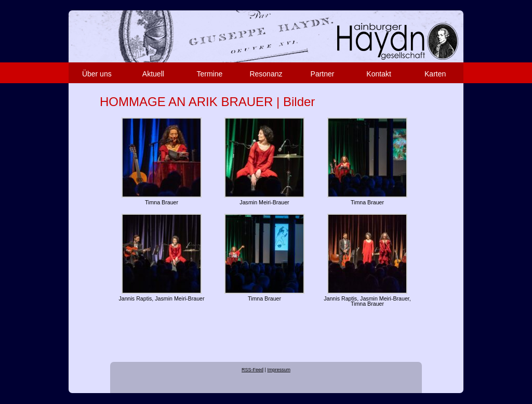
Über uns (97, 74)
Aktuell (153, 74)
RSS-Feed (252, 370)
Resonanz (266, 74)
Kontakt (378, 74)
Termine (210, 74)
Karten (435, 74)
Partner (323, 74)
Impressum (279, 370)
